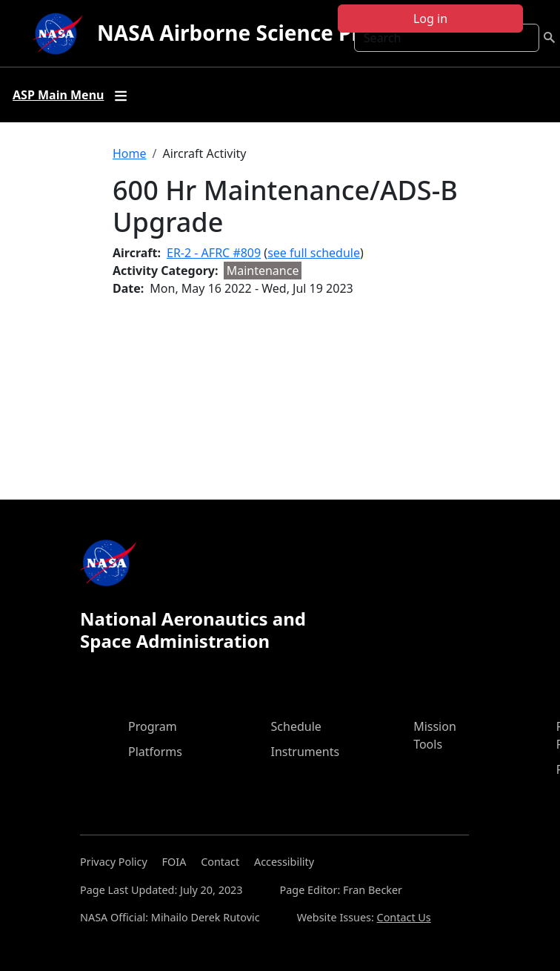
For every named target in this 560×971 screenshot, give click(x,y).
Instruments (306, 752)
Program (153, 726)
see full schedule (314, 253)
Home (130, 153)
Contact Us (404, 917)
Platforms (155, 752)
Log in (430, 19)
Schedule (296, 726)
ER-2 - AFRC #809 (214, 253)
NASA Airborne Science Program (263, 33)
